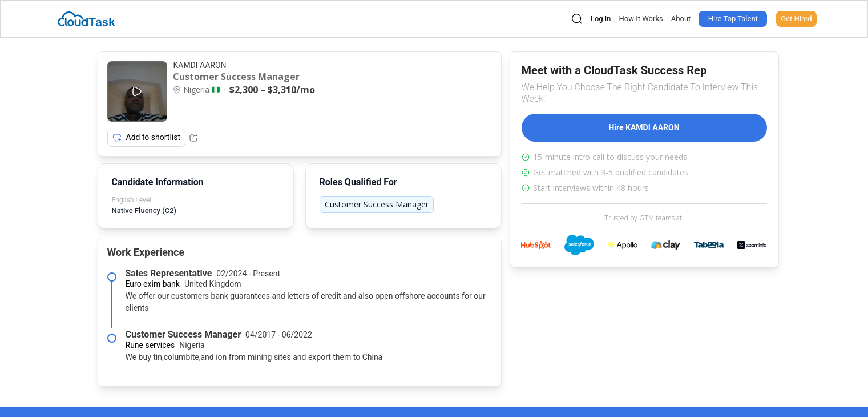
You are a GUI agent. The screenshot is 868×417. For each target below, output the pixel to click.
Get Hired (796, 19)
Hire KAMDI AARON (644, 127)
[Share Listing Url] (193, 138)
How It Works (641, 19)
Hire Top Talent (733, 19)
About (681, 19)
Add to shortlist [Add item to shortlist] (147, 138)
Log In (601, 19)
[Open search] (577, 19)
